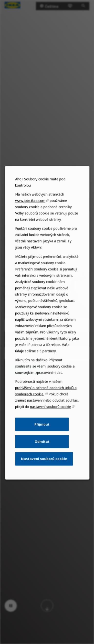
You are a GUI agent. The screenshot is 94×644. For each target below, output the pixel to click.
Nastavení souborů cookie (44, 464)
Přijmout (42, 431)
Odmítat (42, 448)
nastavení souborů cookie (50, 414)
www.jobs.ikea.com (31, 214)
